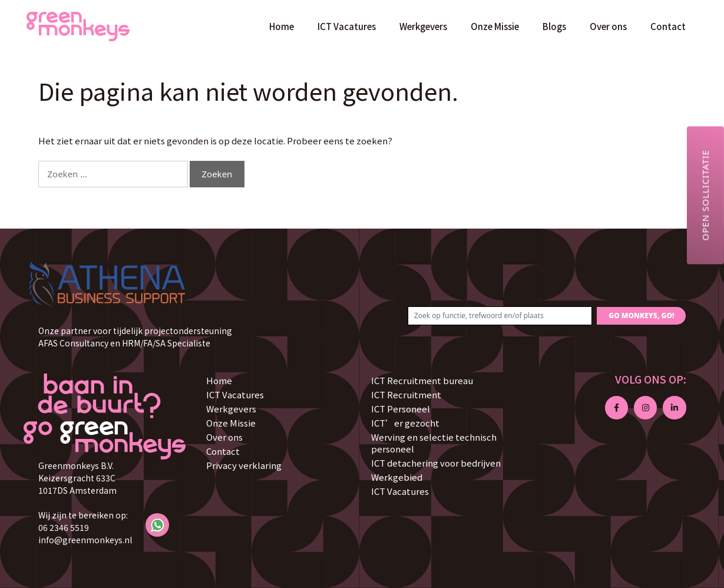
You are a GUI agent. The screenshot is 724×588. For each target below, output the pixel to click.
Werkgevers (423, 26)
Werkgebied (397, 477)
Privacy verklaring (244, 465)
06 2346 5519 (64, 527)
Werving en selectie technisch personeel (434, 443)
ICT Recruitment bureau (422, 380)
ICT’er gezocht (405, 423)
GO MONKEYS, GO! (641, 316)
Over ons (608, 26)
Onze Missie (495, 26)
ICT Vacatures (347, 26)
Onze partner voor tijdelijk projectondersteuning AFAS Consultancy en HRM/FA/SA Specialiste (135, 337)
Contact (668, 26)
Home (282, 26)
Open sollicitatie (705, 195)
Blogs (554, 26)
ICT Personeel (401, 409)
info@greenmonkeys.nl (85, 540)
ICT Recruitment (406, 394)
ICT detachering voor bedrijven (436, 463)
